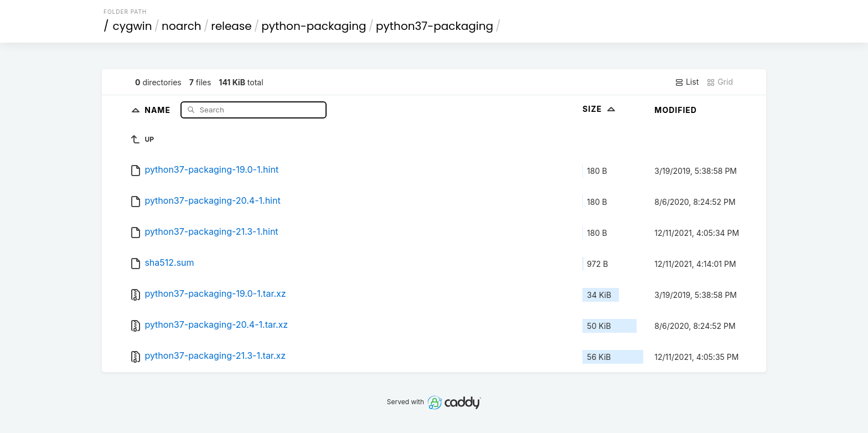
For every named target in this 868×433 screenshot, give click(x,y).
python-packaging (314, 26)
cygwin (133, 26)
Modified (676, 110)
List (687, 82)
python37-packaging (435, 26)
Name (159, 109)
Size (600, 109)
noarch (182, 26)
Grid (720, 82)
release (231, 26)
